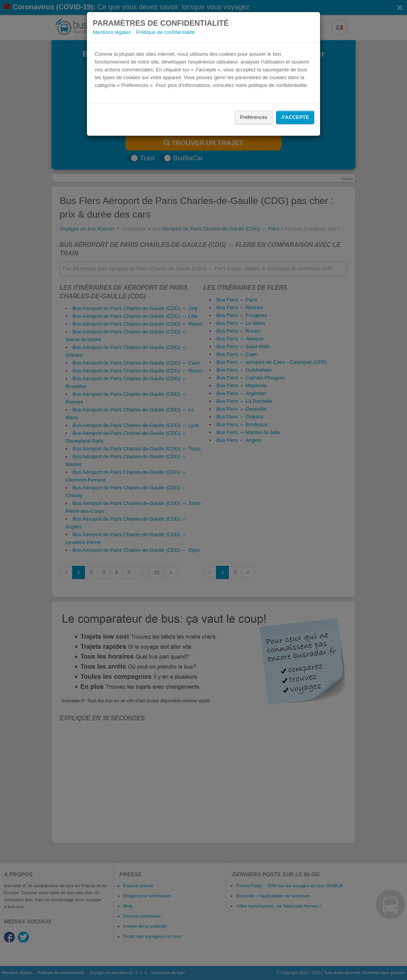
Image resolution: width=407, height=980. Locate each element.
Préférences (254, 117)
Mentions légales (112, 32)
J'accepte (295, 117)
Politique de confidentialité (165, 32)
